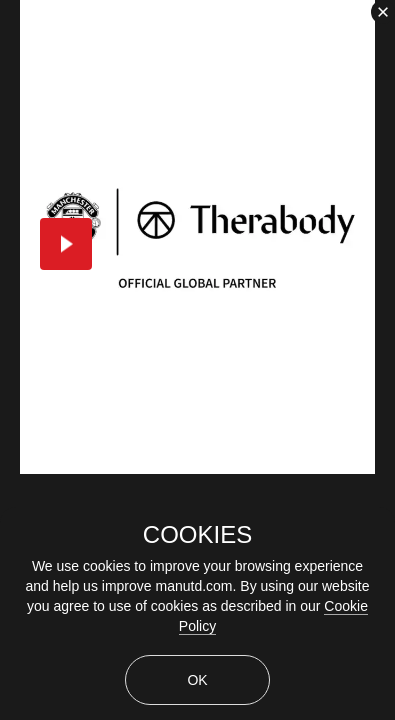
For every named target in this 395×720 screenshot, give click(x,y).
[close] (383, 12)
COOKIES (197, 535)
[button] (66, 244)
